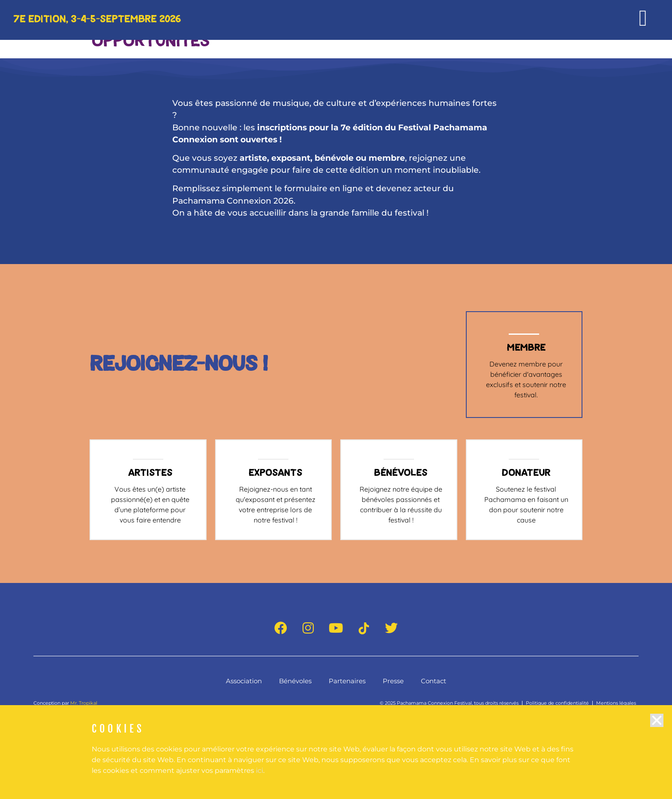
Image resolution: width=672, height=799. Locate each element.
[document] (336, 399)
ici (259, 776)
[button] (657, 726)
